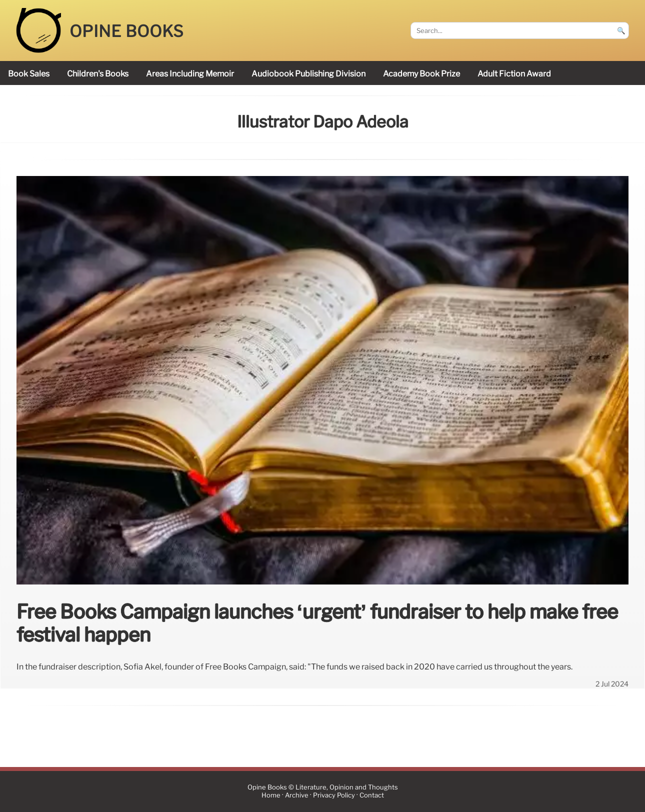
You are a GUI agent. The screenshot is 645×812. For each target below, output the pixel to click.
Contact (372, 795)
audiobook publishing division (308, 74)
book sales (29, 74)
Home (271, 795)
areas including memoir (190, 74)
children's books (98, 74)
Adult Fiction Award (514, 74)
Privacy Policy (334, 795)
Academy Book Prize (421, 74)
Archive (297, 795)
